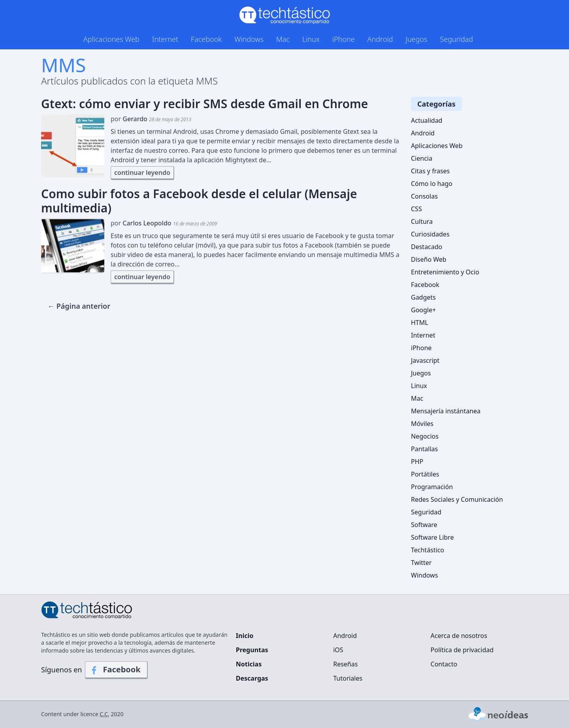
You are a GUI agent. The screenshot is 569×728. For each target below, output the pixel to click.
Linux (311, 39)
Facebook (206, 39)
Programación (432, 487)
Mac (283, 39)
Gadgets (423, 297)
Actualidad (427, 120)
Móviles (422, 424)
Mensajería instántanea (446, 411)
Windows (249, 39)
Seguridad (456, 39)
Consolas (424, 196)
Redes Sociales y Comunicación (457, 499)
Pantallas (424, 449)
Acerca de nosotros (459, 636)
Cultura (422, 221)
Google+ (423, 310)
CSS (416, 209)
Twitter (421, 563)
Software (424, 525)
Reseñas (345, 664)
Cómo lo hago (432, 184)
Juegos (416, 39)
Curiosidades (430, 234)
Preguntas (252, 650)
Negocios (425, 436)
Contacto (444, 664)
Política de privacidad (462, 650)
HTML (420, 323)
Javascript (425, 360)
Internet (165, 39)
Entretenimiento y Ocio (445, 272)
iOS (338, 650)
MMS (63, 65)
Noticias (249, 664)
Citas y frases (430, 171)
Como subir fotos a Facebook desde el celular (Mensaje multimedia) (199, 201)
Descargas (252, 678)
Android (380, 39)
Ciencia (422, 158)
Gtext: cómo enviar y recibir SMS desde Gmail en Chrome (204, 104)
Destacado (427, 247)
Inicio (245, 636)
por (151, 119)
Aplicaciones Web (111, 39)
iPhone (344, 39)
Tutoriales (348, 678)
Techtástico (428, 550)
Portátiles (425, 474)
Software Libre (432, 537)
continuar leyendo (142, 173)
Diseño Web (429, 259)
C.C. (105, 714)
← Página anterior (79, 306)
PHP (417, 462)
